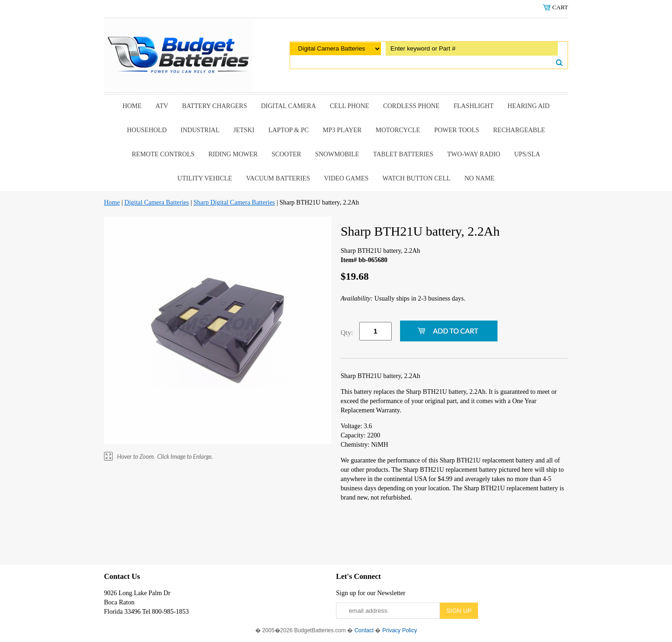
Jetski (244, 130)
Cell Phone (350, 106)
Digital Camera (288, 106)
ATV (162, 106)
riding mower (233, 154)
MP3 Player (342, 130)
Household (147, 130)
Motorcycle (398, 130)
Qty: (347, 333)
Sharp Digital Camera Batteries (234, 202)
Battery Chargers (214, 106)
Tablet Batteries (403, 154)
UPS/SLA (527, 154)
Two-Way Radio (473, 154)
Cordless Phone (411, 106)
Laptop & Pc (288, 130)
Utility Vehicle (205, 178)
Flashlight (473, 106)
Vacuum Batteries (278, 178)
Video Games (346, 178)
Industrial (200, 130)
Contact (364, 630)
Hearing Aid (529, 106)
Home (132, 106)
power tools (456, 130)
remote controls (163, 154)
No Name (480, 178)
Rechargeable (519, 130)
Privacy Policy (400, 630)
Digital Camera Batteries (157, 202)
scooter (286, 154)
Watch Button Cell (417, 178)
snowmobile (337, 154)
